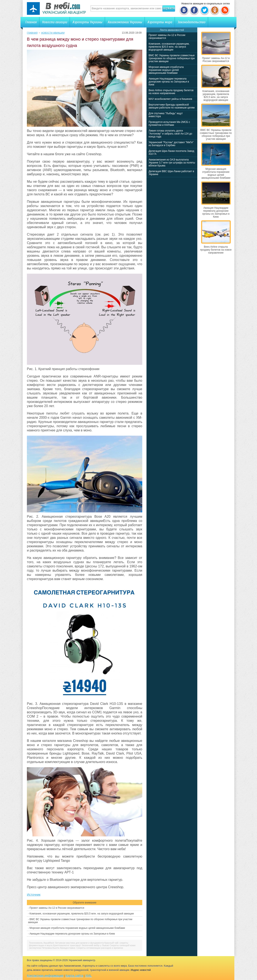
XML (89, 975)
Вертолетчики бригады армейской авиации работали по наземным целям (172, 106)
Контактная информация (45, 975)
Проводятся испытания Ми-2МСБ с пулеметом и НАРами (169, 124)
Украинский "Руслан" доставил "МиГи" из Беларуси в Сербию (171, 144)
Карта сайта (74, 975)
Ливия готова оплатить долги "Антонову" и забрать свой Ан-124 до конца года (170, 134)
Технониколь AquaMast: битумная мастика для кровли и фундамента (66, 943)
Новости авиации (55, 22)
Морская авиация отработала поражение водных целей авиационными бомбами (77, 928)
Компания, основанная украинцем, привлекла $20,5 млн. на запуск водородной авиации (82, 914)
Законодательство (191, 22)
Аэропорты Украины (87, 22)
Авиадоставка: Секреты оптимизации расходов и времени (91, 948)
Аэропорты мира (160, 22)
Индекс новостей (141, 970)
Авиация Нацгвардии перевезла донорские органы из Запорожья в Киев (72, 934)
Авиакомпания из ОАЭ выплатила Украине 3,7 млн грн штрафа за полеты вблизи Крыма (172, 163)
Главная (31, 22)
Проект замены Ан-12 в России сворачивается (57, 908)
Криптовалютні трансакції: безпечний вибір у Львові (81, 945)
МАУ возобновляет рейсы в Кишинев (170, 99)
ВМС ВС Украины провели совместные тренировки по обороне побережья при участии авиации (172, 58)
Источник (34, 894)
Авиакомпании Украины (125, 22)
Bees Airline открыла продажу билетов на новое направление (171, 92)
